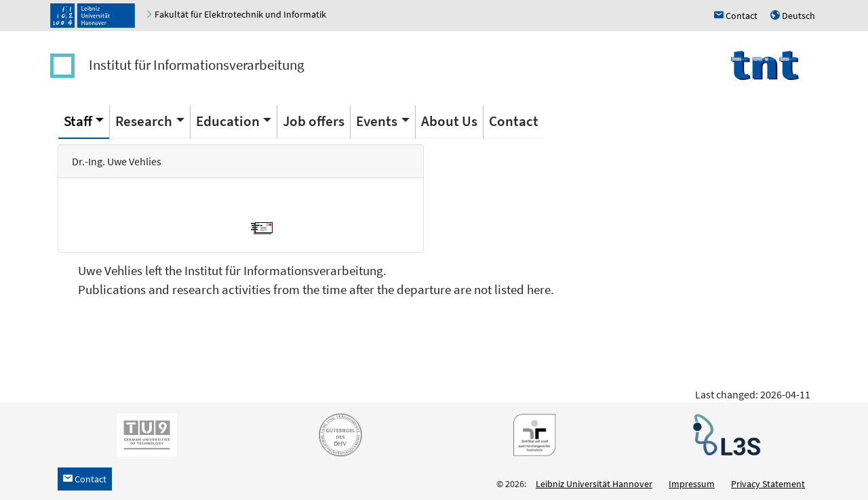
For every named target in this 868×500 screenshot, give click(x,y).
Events (377, 121)
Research (144, 121)
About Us (449, 121)
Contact (514, 121)
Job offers (314, 121)
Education (228, 121)
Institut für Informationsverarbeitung (197, 65)
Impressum (692, 484)
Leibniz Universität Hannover (594, 484)
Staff (78, 121)
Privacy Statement (768, 484)
